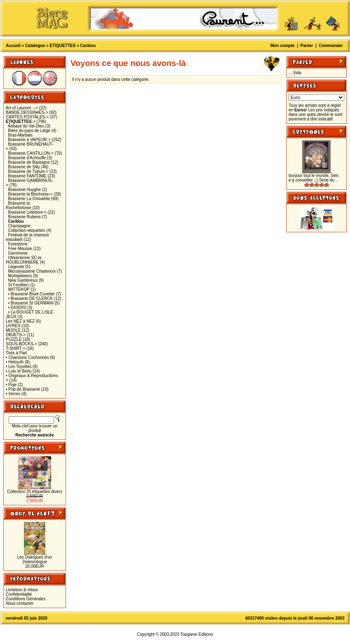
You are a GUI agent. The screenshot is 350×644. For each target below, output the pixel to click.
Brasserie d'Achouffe (27, 158)
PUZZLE (14, 339)
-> (21, 121)
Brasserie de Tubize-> (28, 171)
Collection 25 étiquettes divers (34, 492)
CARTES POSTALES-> (27, 117)
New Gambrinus (23, 280)
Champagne (19, 226)
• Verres (13, 394)
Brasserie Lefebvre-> (27, 212)
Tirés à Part (16, 353)
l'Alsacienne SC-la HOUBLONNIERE (23, 260)
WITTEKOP (19, 289)
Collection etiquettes (27, 230)
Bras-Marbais (20, 135)
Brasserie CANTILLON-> (31, 153)
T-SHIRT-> (15, 348)
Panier (307, 46)
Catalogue (35, 46)
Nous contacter (20, 603)
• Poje (11, 385)
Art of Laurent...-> (22, 108)
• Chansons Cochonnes (27, 357)
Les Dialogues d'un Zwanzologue (35, 559)
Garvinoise (18, 253)
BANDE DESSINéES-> (27, 112)
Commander (331, 46)
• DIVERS (17, 308)
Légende (16, 267)
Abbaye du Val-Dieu (26, 126)
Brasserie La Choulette (29, 199)
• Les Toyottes (19, 367)
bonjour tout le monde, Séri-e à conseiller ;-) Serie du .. (314, 178)
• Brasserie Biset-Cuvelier (32, 294)
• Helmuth (15, 362)
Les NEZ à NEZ (20, 321)
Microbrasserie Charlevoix (32, 271)
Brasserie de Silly (24, 167)
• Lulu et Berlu (19, 371)
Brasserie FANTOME (27, 176)
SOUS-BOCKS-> (21, 344)
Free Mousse (20, 249)
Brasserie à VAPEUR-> (29, 140)
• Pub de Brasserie (23, 389)
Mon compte (283, 46)
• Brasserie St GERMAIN (31, 303)
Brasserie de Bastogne (29, 162)
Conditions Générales (26, 599)
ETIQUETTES (62, 46)
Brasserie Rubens (25, 217)
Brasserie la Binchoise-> (31, 194)
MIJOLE (13, 330)
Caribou (88, 46)
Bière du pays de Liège (29, 131)
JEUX (11, 317)
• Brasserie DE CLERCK (31, 298)
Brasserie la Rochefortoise (19, 205)
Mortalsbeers (20, 276)
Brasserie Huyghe (25, 190)
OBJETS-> (16, 335)
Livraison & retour (22, 590)
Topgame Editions (197, 634)
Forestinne (18, 244)
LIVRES (13, 326)
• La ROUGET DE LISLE (31, 312)
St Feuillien (18, 285)
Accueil (13, 46)
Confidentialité (19, 594)
